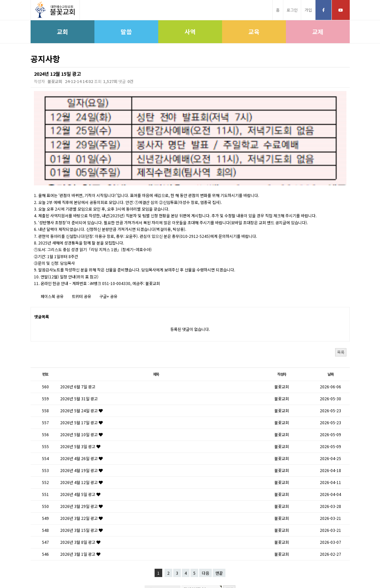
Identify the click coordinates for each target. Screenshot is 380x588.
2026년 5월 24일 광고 (81, 351)
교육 (254, 32)
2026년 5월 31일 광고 (79, 339)
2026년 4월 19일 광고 (81, 411)
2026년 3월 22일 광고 (81, 459)
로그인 (292, 10)
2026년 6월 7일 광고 (78, 327)
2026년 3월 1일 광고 (80, 495)
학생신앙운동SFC (227, 567)
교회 (63, 32)
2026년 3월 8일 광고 (80, 483)
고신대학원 (196, 567)
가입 (308, 10)
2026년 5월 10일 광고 (81, 375)
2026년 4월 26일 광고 (81, 399)
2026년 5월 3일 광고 (80, 387)
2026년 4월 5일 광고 (80, 435)
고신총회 (146, 567)
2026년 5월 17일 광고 (81, 363)
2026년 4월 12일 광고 (81, 423)
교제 (318, 32)
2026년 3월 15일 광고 (81, 471)
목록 (341, 293)
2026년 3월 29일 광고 (81, 447)
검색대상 (31, 67)
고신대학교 (170, 567)
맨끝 (219, 514)
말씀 (126, 32)
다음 (205, 514)
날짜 (330, 315)
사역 (190, 32)
